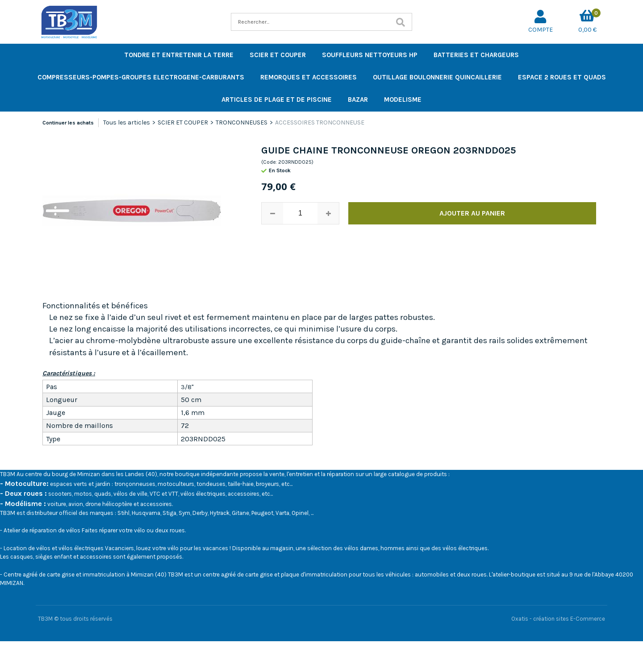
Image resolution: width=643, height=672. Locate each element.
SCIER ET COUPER (278, 55)
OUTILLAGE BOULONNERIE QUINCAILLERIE (437, 77)
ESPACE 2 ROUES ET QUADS (562, 77)
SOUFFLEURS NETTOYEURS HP (370, 55)
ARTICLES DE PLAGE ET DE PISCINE (277, 100)
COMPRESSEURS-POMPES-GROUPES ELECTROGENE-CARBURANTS (141, 77)
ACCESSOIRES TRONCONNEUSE (320, 122)
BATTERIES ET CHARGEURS (476, 55)
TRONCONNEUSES (242, 122)
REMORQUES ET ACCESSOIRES (309, 77)
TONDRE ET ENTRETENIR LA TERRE (179, 55)
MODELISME (403, 100)
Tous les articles (127, 122)
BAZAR (358, 100)
